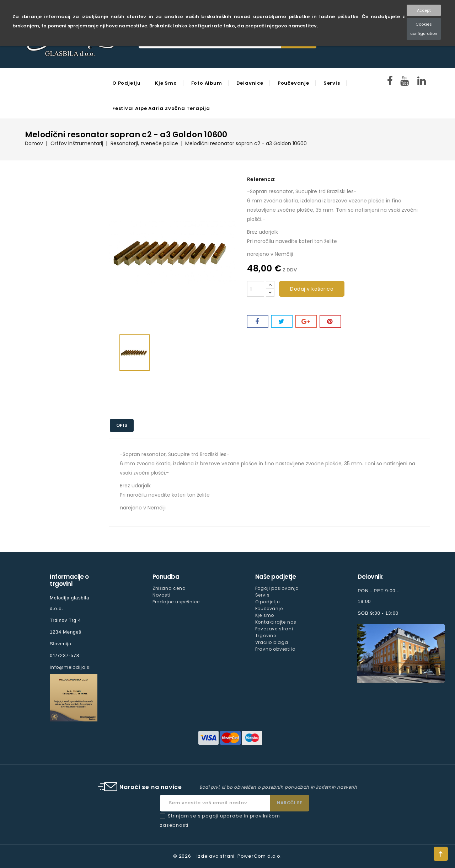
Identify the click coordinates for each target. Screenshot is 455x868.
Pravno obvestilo (275, 649)
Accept (424, 10)
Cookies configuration (424, 29)
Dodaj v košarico (312, 289)
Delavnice (250, 83)
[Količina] (256, 289)
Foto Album (207, 83)
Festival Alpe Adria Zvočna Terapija (161, 108)
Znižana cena (169, 588)
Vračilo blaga (272, 642)
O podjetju (127, 83)
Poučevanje (293, 83)
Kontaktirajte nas (276, 622)
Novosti (162, 595)
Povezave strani (274, 629)
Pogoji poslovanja (277, 588)
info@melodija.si (70, 667)
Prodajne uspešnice (176, 602)
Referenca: (261, 179)
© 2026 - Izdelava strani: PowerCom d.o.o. (227, 856)
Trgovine (266, 636)
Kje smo (166, 83)
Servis (332, 83)
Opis (123, 425)
